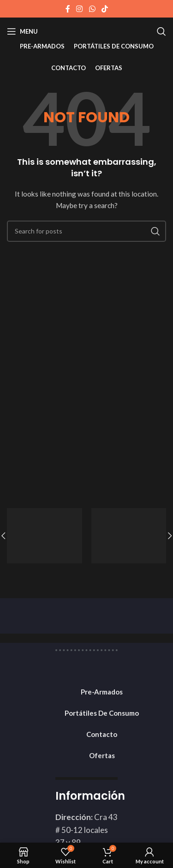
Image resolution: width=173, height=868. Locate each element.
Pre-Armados (102, 692)
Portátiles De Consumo (102, 713)
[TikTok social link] (104, 9)
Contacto (102, 734)
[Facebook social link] (68, 9)
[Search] (161, 31)
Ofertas (102, 755)
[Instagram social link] (80, 9)
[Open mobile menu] (22, 31)
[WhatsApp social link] (92, 9)
